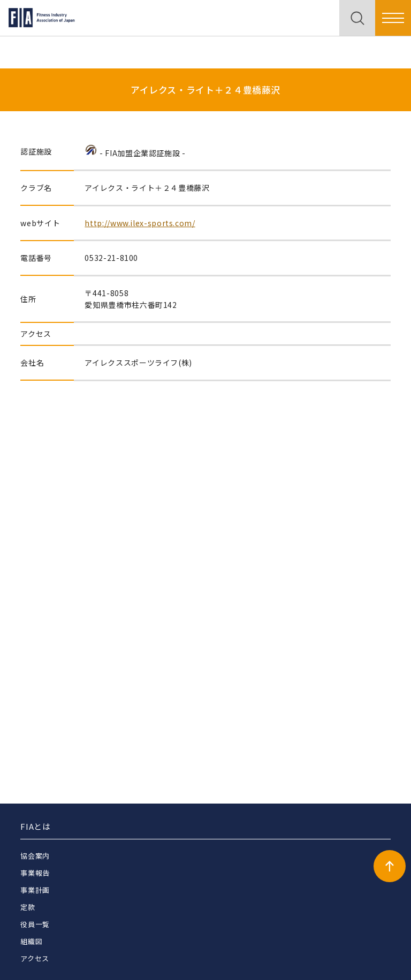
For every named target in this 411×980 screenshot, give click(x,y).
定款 (28, 907)
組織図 (31, 941)
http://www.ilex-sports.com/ (140, 223)
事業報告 (35, 873)
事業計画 (35, 890)
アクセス (35, 958)
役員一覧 (35, 924)
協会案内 (35, 856)
